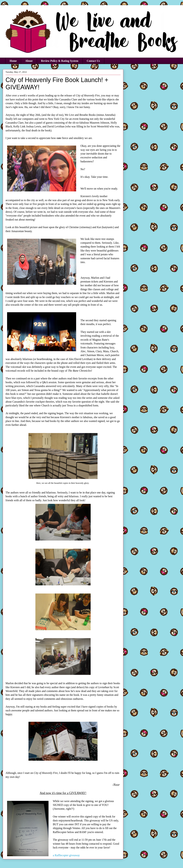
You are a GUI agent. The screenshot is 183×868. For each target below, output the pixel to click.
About (29, 61)
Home (13, 61)
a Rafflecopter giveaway (66, 855)
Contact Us (93, 61)
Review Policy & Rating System (60, 61)
